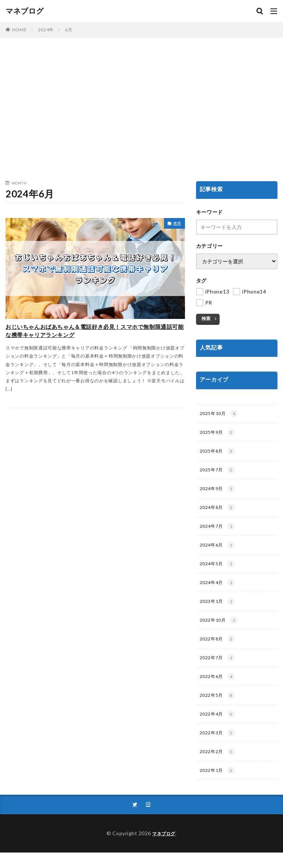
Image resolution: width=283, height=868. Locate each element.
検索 (206, 318)
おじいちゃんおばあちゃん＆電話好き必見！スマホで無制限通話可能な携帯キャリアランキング (93, 342)
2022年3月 (219, 746)
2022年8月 (219, 649)
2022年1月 (219, 785)
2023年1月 (219, 609)
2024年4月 (219, 590)
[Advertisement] (141, 111)
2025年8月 (219, 453)
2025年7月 (219, 473)
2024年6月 (219, 551)
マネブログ (25, 11)
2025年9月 (219, 434)
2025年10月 (221, 414)
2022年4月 (219, 727)
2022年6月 (219, 688)
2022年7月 (219, 668)
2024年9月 (219, 492)
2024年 (46, 30)
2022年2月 (219, 766)
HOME (20, 30)
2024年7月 (219, 531)
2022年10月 (221, 629)
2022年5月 (219, 707)
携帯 (176, 224)
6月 (69, 30)
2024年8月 (219, 512)
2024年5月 (219, 570)
